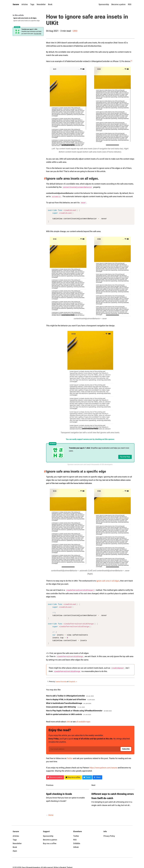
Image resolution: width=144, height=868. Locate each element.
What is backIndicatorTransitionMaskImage (64, 702)
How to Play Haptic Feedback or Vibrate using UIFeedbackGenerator (74, 710)
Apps (15, 850)
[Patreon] (55, 777)
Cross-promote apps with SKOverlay (61, 706)
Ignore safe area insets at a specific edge (27, 21)
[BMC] (73, 777)
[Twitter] (87, 777)
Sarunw (16, 4)
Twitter (70, 758)
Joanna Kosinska (61, 681)
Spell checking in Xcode (59, 793)
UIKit (75, 31)
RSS (130, 4)
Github (76, 846)
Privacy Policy (109, 835)
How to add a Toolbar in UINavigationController (66, 695)
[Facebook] (97, 777)
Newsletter (41, 4)
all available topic (83, 721)
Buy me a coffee (50, 843)
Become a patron (118, 4)
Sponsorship (104, 4)
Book (50, 4)
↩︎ (76, 681)
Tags (32, 4)
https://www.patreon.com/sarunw (103, 767)
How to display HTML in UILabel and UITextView (66, 699)
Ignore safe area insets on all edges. (25, 18)
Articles (25, 4)
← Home (50, 814)
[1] (131, 61)
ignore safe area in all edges (108, 580)
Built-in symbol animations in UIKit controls (64, 713)
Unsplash (72, 681)
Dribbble (77, 843)
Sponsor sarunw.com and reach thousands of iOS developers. (90, 464)
